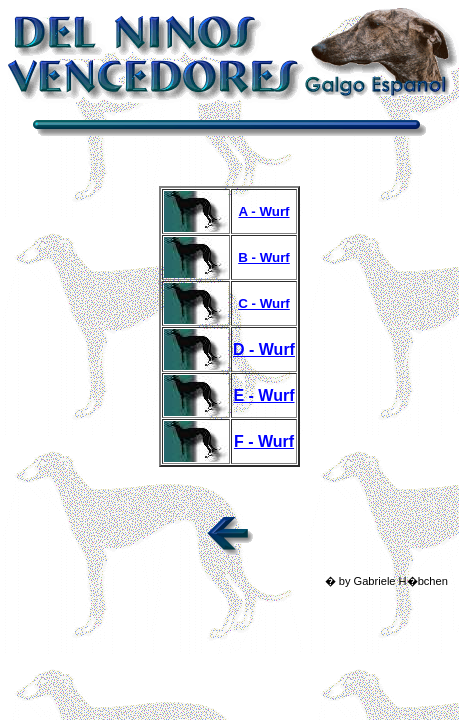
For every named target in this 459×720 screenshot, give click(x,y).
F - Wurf (264, 441)
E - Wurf (263, 395)
